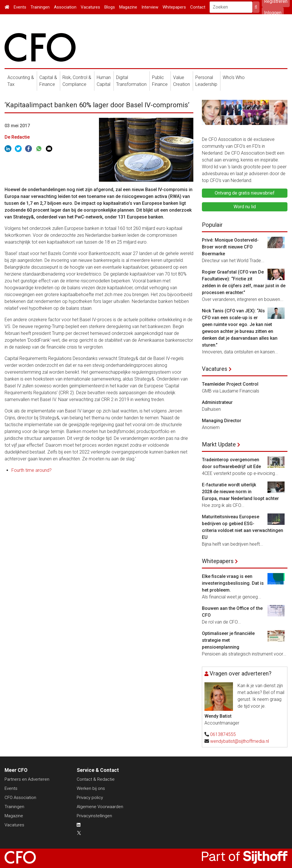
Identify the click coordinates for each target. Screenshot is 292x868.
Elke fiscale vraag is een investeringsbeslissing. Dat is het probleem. (233, 583)
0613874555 (223, 734)
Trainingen (40, 7)
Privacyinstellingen (94, 816)
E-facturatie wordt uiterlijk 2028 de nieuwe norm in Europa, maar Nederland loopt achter (240, 492)
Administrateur (217, 402)
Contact (198, 7)
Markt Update (219, 444)
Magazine (128, 7)
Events (20, 7)
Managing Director (222, 421)
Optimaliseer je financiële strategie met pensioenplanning (228, 640)
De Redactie (17, 137)
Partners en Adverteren (27, 779)
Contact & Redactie (96, 779)
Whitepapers (174, 7)
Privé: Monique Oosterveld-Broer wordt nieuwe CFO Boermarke (230, 247)
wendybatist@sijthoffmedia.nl (240, 741)
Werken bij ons (91, 788)
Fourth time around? (32, 470)
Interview (150, 7)
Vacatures (90, 7)
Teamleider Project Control (230, 384)
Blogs (110, 7)
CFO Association (20, 798)
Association (65, 7)
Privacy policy (90, 798)
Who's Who (234, 77)
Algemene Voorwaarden (100, 807)
